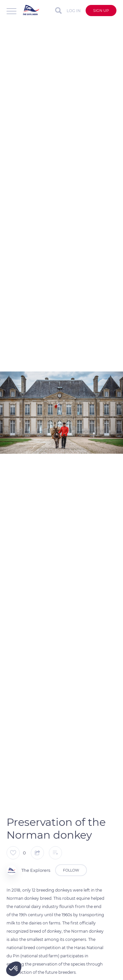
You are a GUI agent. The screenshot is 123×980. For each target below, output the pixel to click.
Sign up (101, 11)
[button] (14, 969)
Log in (74, 11)
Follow (71, 870)
